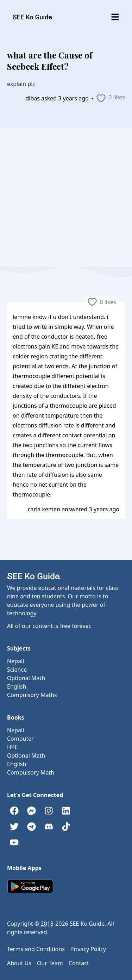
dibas (32, 98)
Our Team (50, 963)
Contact (79, 963)
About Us (19, 963)
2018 (47, 924)
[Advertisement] (66, 197)
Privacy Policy (88, 949)
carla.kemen (44, 509)
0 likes (110, 98)
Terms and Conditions (36, 949)
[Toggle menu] (115, 17)
